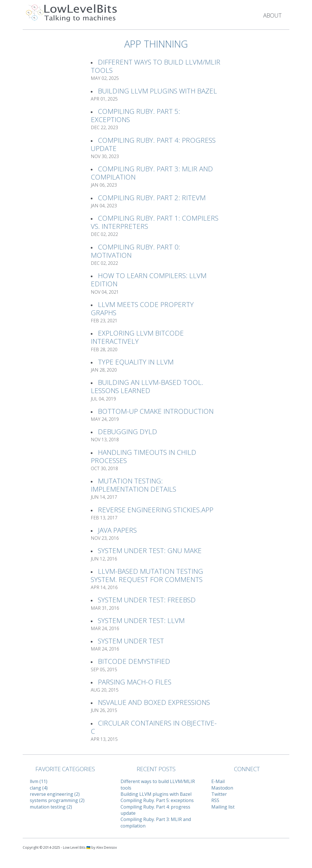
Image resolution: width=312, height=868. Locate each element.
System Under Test (131, 641)
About (272, 15)
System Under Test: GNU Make (150, 550)
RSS (215, 800)
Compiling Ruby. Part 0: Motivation (135, 251)
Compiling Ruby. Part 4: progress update (153, 144)
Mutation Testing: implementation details (133, 485)
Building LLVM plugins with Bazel (157, 91)
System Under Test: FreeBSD (147, 600)
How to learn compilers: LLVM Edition (149, 280)
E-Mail (218, 781)
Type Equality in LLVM (136, 362)
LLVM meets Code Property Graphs (142, 308)
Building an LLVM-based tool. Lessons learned (147, 386)
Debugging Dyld (127, 431)
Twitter (219, 794)
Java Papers (117, 530)
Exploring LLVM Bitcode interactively (137, 337)
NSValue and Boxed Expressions (154, 702)
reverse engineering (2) (55, 794)
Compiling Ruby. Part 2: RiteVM (152, 198)
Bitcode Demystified (134, 661)
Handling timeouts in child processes (144, 456)
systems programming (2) (57, 800)
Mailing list (223, 807)
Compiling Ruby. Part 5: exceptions (135, 115)
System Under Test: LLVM (141, 620)
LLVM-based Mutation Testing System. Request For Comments (147, 575)
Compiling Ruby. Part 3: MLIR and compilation (152, 173)
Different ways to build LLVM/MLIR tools (156, 66)
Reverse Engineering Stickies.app (156, 510)
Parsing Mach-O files (135, 682)
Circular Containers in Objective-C (154, 727)
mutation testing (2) (51, 807)
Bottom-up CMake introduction (156, 411)
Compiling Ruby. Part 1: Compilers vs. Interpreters (155, 222)
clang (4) (39, 788)
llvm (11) (39, 781)
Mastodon (222, 788)
